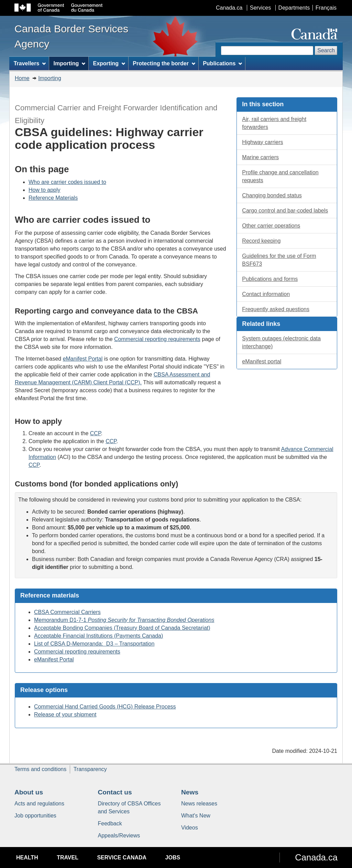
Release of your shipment (65, 715)
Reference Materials (53, 198)
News (190, 792)
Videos (190, 828)
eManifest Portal (83, 359)
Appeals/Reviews (119, 836)
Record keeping (261, 241)
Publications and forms (270, 279)
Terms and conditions (40, 769)
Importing (50, 78)
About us (29, 792)
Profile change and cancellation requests (280, 176)
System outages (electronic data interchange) (281, 342)
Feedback (110, 823)
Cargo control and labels (285, 211)
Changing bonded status (272, 195)
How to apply (45, 190)
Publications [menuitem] (222, 63)
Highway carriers (262, 142)
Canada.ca (229, 8)
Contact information (266, 294)
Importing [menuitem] (70, 63)
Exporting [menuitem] (109, 63)
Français (326, 8)
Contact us (115, 792)
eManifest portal (262, 361)
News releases (199, 804)
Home (22, 78)
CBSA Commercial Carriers (67, 612)
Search (326, 50)
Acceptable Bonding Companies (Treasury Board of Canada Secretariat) (122, 628)
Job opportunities (35, 816)
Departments (294, 8)
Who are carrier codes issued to (67, 182)
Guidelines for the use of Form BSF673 (279, 260)
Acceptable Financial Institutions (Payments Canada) (98, 636)
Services (260, 8)
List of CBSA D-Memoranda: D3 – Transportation (94, 644)
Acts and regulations (39, 804)
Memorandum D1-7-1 (124, 620)
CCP (96, 433)
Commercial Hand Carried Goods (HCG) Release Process (105, 707)
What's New (196, 816)
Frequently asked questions (276, 309)
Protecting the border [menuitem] (164, 63)
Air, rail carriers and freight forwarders (274, 123)
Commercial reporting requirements (157, 339)
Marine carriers (260, 157)
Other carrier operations (271, 226)
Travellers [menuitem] (30, 63)
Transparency (90, 769)
